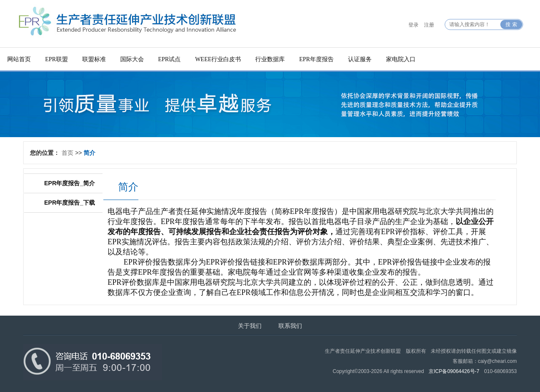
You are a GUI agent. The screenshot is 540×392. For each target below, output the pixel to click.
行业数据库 (270, 59)
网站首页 (19, 59)
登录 (413, 25)
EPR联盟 (57, 59)
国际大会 (132, 59)
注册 (429, 25)
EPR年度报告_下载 (70, 203)
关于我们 (250, 326)
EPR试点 (170, 59)
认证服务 (360, 59)
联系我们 (290, 326)
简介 (89, 153)
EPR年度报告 (316, 59)
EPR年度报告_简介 (70, 183)
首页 (67, 153)
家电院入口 (401, 59)
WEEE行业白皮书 (218, 59)
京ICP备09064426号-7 (454, 371)
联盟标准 (94, 59)
